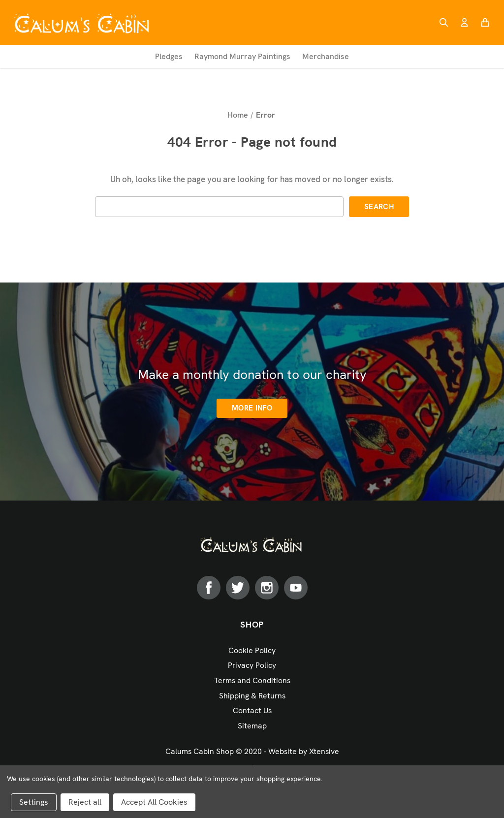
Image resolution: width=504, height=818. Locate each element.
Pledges (169, 56)
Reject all (85, 802)
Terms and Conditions (252, 680)
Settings (34, 802)
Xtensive (324, 751)
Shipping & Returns (252, 696)
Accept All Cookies (154, 802)
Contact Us (252, 710)
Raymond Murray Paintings (242, 56)
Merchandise (326, 56)
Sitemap (252, 726)
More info (252, 408)
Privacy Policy (252, 665)
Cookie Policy (252, 650)
